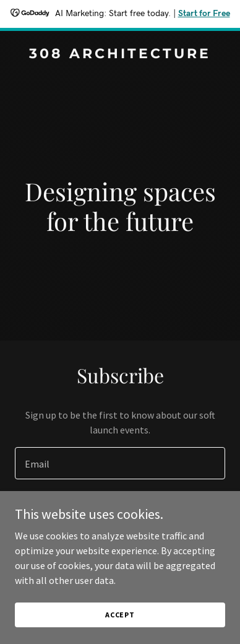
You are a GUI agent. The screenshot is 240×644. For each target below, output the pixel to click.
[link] (120, 54)
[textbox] (120, 463)
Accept (120, 623)
